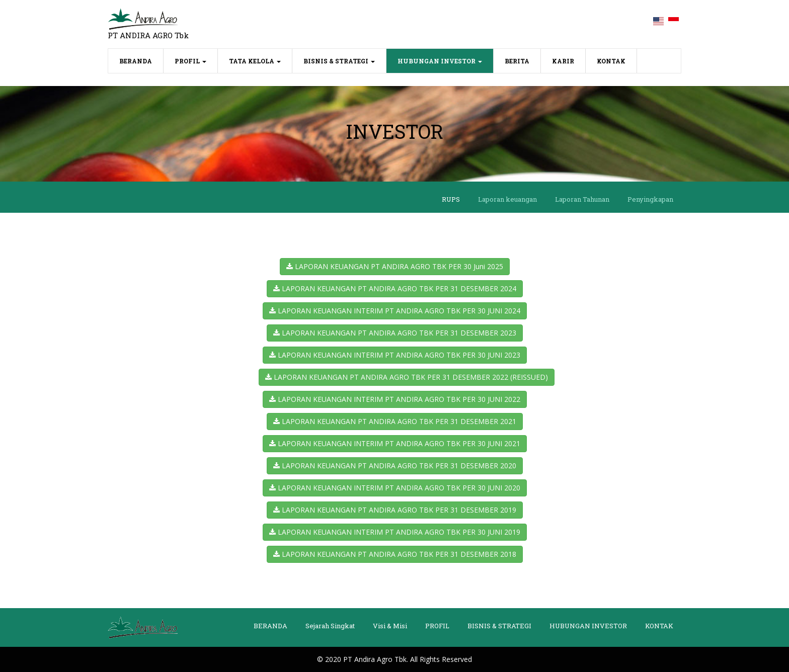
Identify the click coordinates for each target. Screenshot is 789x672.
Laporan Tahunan (582, 199)
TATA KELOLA (255, 61)
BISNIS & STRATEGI (339, 61)
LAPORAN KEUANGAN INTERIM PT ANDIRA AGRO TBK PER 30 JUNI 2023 (395, 355)
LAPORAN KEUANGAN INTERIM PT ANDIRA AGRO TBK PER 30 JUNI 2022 (395, 399)
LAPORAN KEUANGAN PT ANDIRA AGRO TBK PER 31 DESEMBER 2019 (395, 510)
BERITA (517, 61)
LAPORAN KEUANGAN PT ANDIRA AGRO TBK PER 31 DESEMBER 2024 (395, 288)
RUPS (451, 199)
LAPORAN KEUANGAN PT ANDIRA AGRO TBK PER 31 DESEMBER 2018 (395, 554)
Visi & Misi (390, 626)
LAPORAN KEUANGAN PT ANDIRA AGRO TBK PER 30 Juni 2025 (395, 266)
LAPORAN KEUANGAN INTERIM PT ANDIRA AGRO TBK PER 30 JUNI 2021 (395, 443)
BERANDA (141, 60)
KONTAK (611, 61)
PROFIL (190, 61)
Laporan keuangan (507, 199)
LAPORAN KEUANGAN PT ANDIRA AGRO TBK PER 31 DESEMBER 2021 (395, 421)
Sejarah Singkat (330, 626)
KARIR (563, 61)
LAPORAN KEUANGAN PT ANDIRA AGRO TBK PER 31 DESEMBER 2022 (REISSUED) (407, 377)
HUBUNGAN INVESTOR (440, 61)
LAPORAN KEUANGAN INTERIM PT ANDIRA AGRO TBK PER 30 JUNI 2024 (395, 311)
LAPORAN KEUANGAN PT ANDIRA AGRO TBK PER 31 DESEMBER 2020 (395, 466)
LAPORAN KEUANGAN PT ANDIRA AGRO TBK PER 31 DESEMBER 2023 (395, 333)
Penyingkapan (650, 199)
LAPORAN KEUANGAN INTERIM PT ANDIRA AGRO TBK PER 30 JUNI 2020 (395, 488)
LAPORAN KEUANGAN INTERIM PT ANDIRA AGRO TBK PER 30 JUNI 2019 (395, 532)
